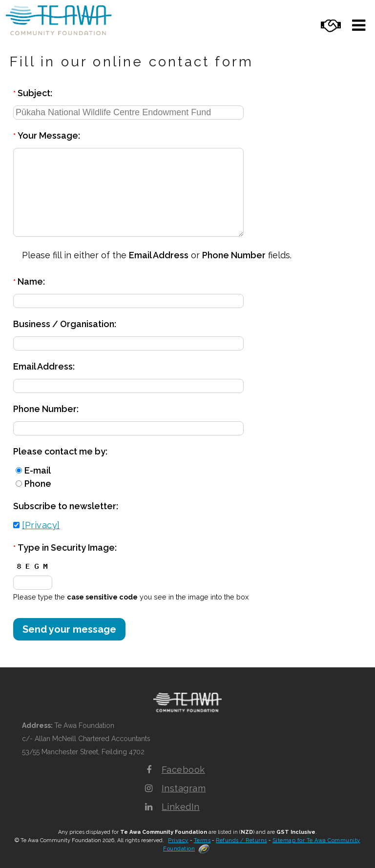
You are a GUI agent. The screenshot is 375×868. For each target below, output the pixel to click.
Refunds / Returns (241, 840)
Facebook (183, 770)
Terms (202, 840)
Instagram (184, 788)
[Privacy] (41, 525)
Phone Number (234, 255)
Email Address (159, 255)
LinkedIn (181, 807)
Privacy (178, 840)
